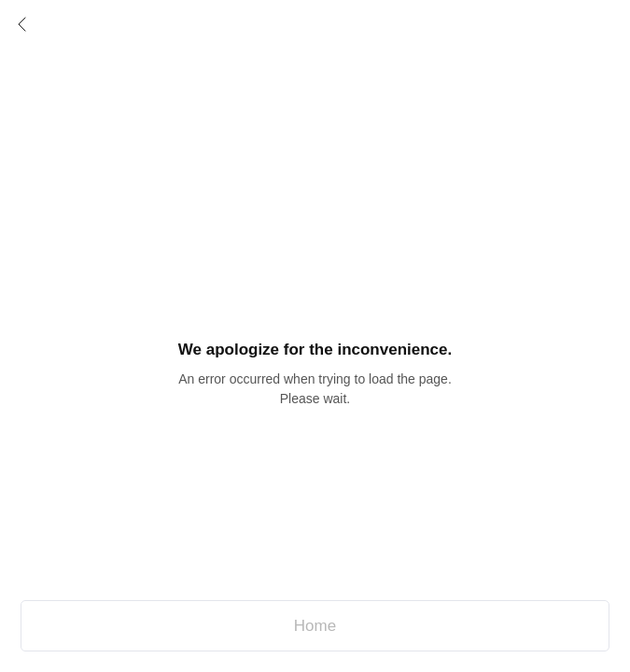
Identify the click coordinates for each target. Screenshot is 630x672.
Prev (22, 24)
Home (315, 626)
